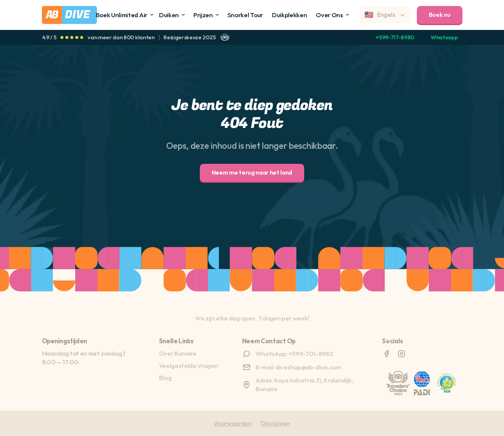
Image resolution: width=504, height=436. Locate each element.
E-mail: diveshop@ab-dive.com (298, 367)
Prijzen (203, 15)
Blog (165, 377)
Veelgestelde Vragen (189, 366)
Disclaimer (276, 423)
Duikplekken (289, 15)
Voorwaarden (232, 423)
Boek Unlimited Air (122, 15)
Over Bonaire (178, 353)
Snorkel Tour (245, 15)
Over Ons (329, 15)
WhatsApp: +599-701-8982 (294, 354)
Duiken (169, 15)
